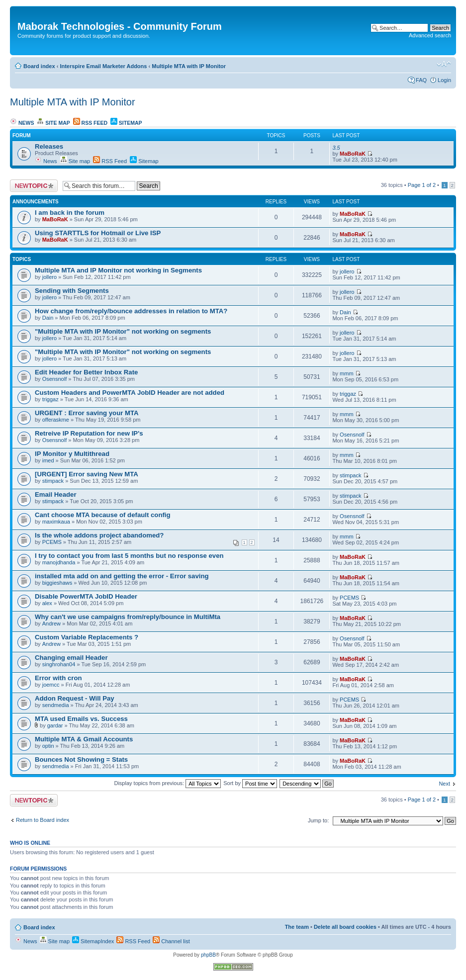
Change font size (444, 64)
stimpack (53, 481)
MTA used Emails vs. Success (81, 719)
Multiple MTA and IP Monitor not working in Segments (118, 270)
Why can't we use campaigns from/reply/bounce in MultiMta (128, 617)
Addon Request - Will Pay (75, 698)
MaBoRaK (353, 154)
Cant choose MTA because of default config (103, 515)
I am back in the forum (70, 213)
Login (444, 80)
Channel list (171, 941)
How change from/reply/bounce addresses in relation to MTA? (131, 311)
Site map (53, 123)
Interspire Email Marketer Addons (103, 66)
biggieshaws (57, 583)
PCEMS (52, 542)
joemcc (51, 685)
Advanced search (430, 35)
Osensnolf (55, 379)
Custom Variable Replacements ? (87, 637)
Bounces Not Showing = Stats (81, 759)
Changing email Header (71, 658)
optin (48, 746)
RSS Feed (90, 123)
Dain (48, 318)
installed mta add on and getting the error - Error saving (122, 576)
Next (444, 784)
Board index (39, 66)
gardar (55, 725)
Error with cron (58, 678)
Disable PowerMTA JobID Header (86, 596)
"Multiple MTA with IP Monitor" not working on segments (123, 331)
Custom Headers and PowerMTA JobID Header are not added (130, 393)
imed (48, 460)
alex (47, 603)
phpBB (208, 955)
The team (297, 927)
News (22, 123)
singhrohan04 (59, 664)
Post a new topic (34, 186)
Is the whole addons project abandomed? (99, 535)
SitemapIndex (93, 941)
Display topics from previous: (167, 783)
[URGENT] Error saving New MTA (87, 474)
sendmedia (56, 705)
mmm (347, 373)
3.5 (336, 148)
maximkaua (56, 522)
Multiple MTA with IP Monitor (189, 66)
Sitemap (126, 123)
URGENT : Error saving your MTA (87, 413)
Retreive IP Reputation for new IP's (89, 433)
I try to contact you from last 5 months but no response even (129, 556)
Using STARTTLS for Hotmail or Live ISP (98, 233)
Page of (422, 185)
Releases (49, 146)
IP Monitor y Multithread (72, 454)
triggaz (50, 399)
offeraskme (56, 420)
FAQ (421, 80)
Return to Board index (43, 820)
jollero (49, 277)
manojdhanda (59, 562)
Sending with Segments (72, 291)
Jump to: (318, 820)
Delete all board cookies (345, 927)
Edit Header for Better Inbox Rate (86, 372)
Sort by (250, 783)
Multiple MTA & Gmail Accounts (84, 739)
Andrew (51, 624)
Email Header (56, 494)
